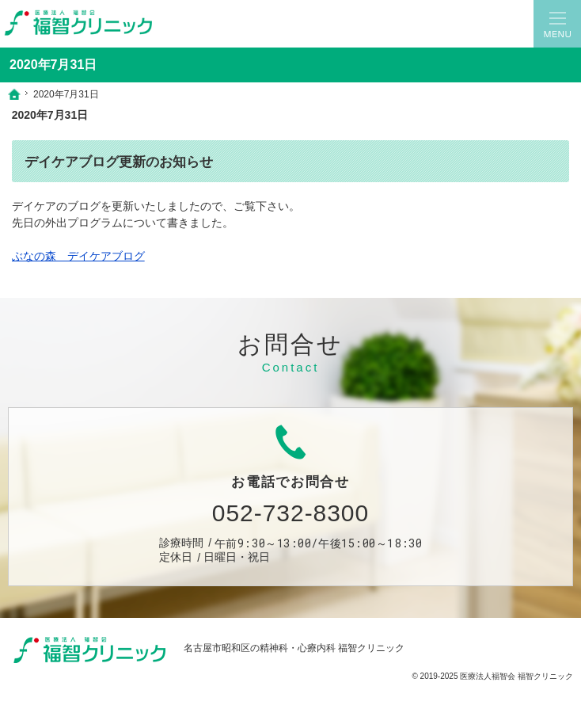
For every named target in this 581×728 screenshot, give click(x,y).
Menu (557, 24)
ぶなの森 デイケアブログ (78, 256)
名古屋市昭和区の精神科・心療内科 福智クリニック (294, 648)
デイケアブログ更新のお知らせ (119, 162)
